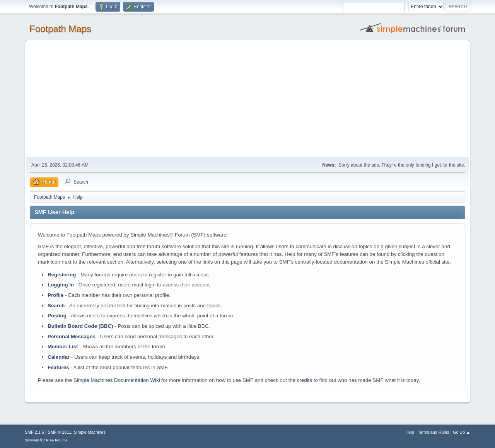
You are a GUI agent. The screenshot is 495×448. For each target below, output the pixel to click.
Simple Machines (90, 432)
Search (56, 306)
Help (410, 432)
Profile (55, 295)
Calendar (59, 357)
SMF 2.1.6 (34, 432)
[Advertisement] (247, 99)
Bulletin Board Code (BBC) (80, 326)
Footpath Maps (60, 29)
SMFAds (32, 440)
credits (305, 380)
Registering (62, 275)
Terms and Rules (434, 432)
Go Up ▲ (462, 432)
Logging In (61, 285)
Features (58, 367)
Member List (63, 347)
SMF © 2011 (60, 432)
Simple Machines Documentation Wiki (117, 380)
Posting (57, 316)
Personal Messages (72, 336)
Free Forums (57, 440)
